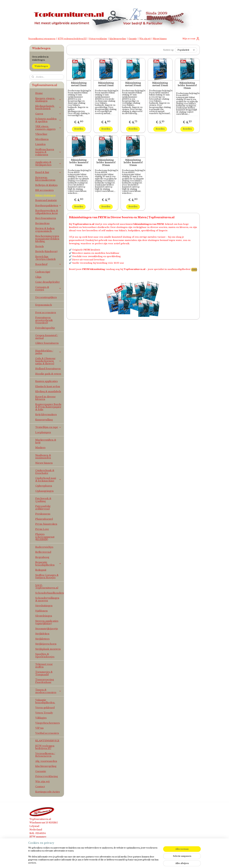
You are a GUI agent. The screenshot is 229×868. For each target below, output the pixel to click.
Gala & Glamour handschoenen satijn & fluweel (48, 361)
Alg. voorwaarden (46, 761)
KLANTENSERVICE (47, 741)
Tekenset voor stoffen (44, 665)
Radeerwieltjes (44, 547)
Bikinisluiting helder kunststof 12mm (187, 85)
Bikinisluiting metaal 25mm (160, 84)
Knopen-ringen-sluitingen (48, 100)
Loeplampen (43, 432)
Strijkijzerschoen (46, 644)
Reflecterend (43, 552)
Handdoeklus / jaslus (48, 352)
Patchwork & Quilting (43, 500)
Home (39, 93)
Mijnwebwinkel (153, 862)
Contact (40, 786)
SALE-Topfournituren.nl (47, 586)
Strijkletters (42, 639)
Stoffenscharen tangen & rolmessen (48, 152)
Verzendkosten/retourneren (42, 39)
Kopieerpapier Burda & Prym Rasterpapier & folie (48, 407)
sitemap (105, 862)
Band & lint (48, 172)
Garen (48, 114)
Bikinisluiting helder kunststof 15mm (79, 162)
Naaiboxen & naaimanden (43, 456)
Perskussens (43, 514)
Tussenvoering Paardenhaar (45, 681)
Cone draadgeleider (48, 282)
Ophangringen (44, 491)
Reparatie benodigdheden (48, 563)
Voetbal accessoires (47, 733)
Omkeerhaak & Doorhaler (45, 472)
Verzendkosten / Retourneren (45, 755)
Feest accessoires (46, 312)
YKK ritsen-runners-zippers (48, 128)
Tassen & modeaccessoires (48, 691)
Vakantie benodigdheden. (45, 701)
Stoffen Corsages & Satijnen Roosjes (47, 576)
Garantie (133, 39)
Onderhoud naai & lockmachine (48, 479)
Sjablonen (41, 611)
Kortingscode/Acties (48, 792)
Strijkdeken (42, 634)
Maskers (40, 447)
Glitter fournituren (47, 343)
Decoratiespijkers (46, 297)
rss (111, 862)
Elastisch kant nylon (48, 386)
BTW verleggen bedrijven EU (72, 39)
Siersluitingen (44, 606)
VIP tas (39, 728)
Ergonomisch (44, 305)
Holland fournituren (48, 369)
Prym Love (42, 529)
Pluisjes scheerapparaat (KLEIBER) (45, 537)
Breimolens (42, 223)
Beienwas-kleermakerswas (45, 179)
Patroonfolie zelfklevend (43, 507)
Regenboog (42, 557)
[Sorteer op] (186, 50)
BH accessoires (44, 190)
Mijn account (191, 39)
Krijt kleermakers (46, 414)
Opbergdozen (44, 486)
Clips (38, 277)
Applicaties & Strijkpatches (48, 163)
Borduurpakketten (48, 205)
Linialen (40, 144)
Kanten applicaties (47, 381)
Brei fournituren (46, 218)
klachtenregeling (118, 39)
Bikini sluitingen (45, 195)
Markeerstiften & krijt (46, 441)
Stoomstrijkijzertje (47, 629)
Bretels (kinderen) (46, 251)
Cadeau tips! (43, 272)
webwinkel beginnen (124, 862)
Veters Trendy (44, 713)
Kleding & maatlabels (48, 391)
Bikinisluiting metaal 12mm (79, 84)
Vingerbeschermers (48, 723)
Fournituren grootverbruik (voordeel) (44, 320)
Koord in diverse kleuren (45, 398)
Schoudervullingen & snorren (47, 599)
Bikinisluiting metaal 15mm (106, 84)
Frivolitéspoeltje (45, 328)
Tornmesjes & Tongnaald (44, 673)
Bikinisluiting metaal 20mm (133, 84)
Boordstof (48, 264)
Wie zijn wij (145, 39)
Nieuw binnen (160, 39)
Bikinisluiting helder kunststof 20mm (106, 162)
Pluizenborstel (44, 519)
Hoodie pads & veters (48, 374)
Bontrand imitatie (46, 200)
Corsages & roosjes (48, 288)
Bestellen (79, 129)
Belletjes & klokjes (46, 185)
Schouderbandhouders (50, 593)
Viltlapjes (41, 718)
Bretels (40, 246)
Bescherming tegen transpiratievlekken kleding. (47, 239)
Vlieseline (41, 134)
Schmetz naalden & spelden (48, 120)
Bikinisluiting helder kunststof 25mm (133, 162)
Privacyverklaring (98, 39)
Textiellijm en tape (48, 427)
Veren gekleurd (45, 708)
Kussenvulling (44, 420)
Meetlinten (42, 139)
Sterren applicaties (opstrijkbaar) (47, 622)
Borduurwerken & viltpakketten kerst (47, 212)
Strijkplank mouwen (48, 649)
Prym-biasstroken (46, 524)
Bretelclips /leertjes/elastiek (45, 258)
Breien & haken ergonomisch (45, 230)
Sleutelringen (44, 616)
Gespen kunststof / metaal (47, 337)
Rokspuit (41, 570)
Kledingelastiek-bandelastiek (48, 107)
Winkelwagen (41, 66)
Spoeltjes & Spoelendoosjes (45, 655)
